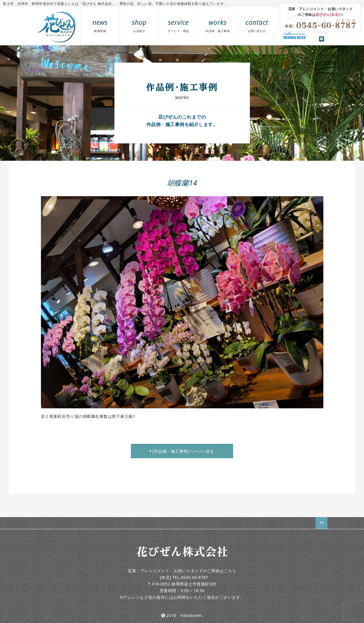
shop (139, 25)
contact (257, 25)
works (218, 25)
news (100, 25)
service (178, 25)
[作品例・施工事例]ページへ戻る (182, 451)
